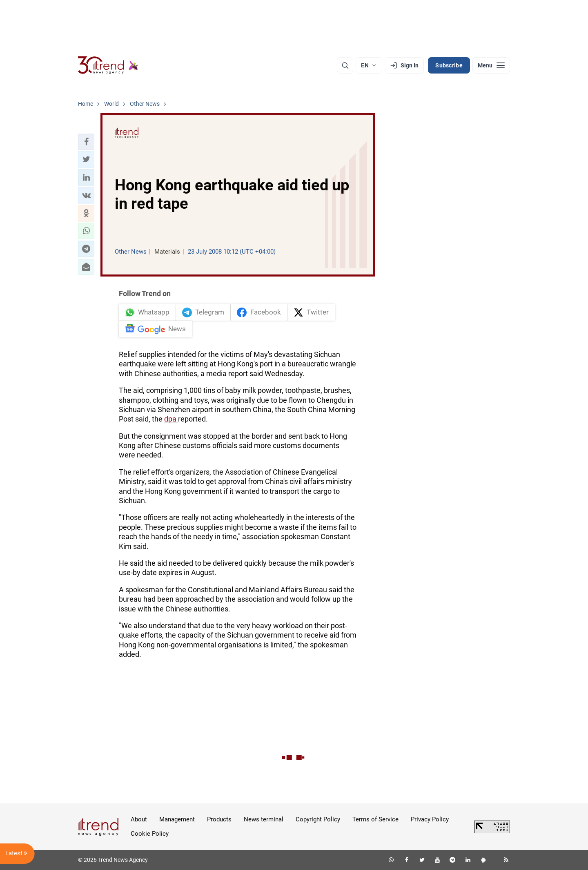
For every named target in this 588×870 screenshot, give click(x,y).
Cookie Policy (150, 834)
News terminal (264, 819)
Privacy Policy (430, 819)
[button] (86, 142)
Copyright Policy (318, 819)
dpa (171, 419)
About (139, 819)
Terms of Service (375, 819)
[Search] (345, 65)
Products (219, 819)
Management (177, 819)
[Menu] (491, 65)
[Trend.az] (108, 65)
